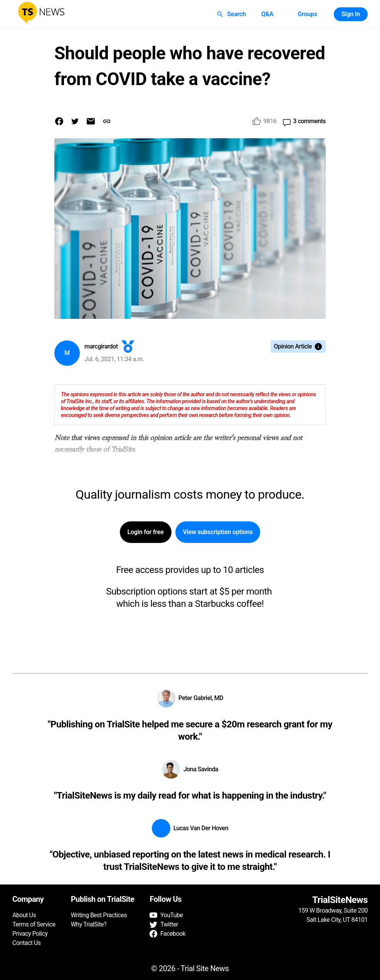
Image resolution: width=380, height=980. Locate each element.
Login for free (146, 532)
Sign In (351, 14)
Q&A (267, 14)
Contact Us (27, 943)
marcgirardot (101, 346)
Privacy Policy (30, 934)
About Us (24, 915)
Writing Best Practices (99, 915)
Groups (307, 14)
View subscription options (218, 532)
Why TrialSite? (89, 924)
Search (232, 14)
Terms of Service (34, 924)
